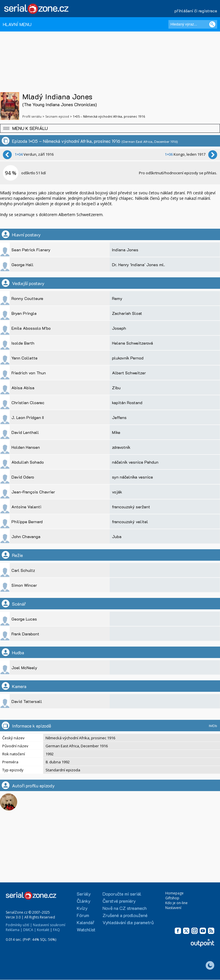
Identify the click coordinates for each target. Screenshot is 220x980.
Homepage (174, 893)
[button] (110, 128)
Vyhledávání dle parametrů (128, 922)
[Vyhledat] (212, 24)
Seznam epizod (57, 116)
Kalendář (86, 922)
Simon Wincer (24, 585)
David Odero (23, 477)
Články (84, 901)
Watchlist (86, 929)
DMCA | (30, 930)
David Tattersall (27, 701)
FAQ (56, 930)
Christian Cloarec (28, 403)
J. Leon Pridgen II (28, 417)
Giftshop (172, 898)
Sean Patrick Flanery (31, 250)
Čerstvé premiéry (119, 901)
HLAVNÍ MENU (17, 24)
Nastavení (173, 908)
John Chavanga (26, 537)
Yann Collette (24, 358)
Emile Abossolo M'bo (31, 328)
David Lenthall (25, 432)
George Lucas (24, 619)
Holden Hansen (26, 447)
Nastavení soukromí (49, 925)
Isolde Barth (23, 343)
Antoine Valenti (26, 507)
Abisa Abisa (23, 388)
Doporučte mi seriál (122, 894)
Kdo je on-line (176, 903)
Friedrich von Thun (29, 373)
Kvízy (82, 908)
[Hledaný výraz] (193, 24)
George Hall (22, 265)
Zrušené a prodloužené (125, 915)
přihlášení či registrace (196, 11)
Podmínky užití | (19, 925)
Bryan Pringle (24, 313)
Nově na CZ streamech (125, 908)
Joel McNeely (24, 668)
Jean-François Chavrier (33, 492)
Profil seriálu (32, 116)
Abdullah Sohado (28, 462)
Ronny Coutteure (27, 298)
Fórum (83, 915)
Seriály (84, 894)
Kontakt (43, 930)
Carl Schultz (23, 570)
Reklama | (14, 930)
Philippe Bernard (27, 522)
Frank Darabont (25, 634)
